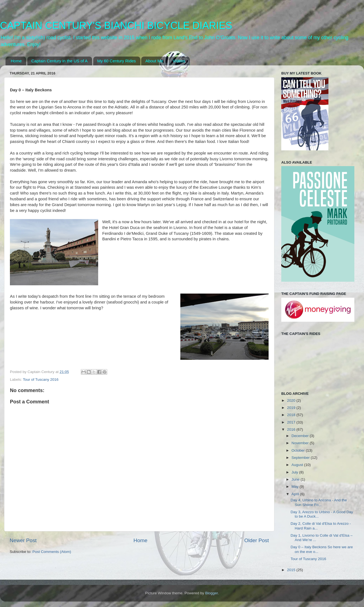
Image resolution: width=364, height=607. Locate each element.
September (301, 458)
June (296, 479)
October (299, 450)
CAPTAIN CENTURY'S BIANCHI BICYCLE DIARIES (116, 26)
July (295, 472)
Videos (179, 61)
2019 (292, 408)
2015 (292, 570)
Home (16, 61)
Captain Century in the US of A (60, 61)
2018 (292, 415)
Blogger (212, 593)
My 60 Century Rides (117, 61)
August (298, 465)
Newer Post (23, 540)
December (301, 436)
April (296, 494)
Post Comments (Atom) (52, 552)
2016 (292, 429)
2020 (292, 400)
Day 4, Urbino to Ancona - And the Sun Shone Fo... (319, 502)
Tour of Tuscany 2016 (41, 380)
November (301, 443)
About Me (154, 61)
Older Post (257, 540)
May (295, 487)
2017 (292, 422)
